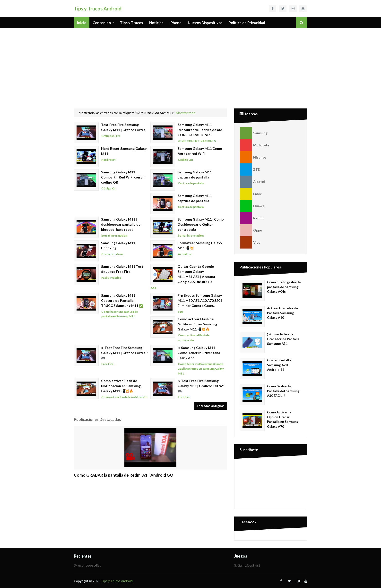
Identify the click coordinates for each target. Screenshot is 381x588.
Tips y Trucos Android (98, 9)
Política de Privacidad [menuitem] (247, 23)
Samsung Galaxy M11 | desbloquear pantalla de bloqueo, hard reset (121, 224)
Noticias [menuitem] (156, 23)
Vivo (250, 242)
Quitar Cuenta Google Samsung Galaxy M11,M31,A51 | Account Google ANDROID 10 (197, 274)
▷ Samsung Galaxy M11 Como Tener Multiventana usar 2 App (199, 353)
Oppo (251, 230)
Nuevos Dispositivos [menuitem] (205, 23)
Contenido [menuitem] (102, 23)
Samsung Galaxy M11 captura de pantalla (195, 175)
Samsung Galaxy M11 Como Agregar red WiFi (200, 151)
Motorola (254, 145)
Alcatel (252, 182)
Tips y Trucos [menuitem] (131, 23)
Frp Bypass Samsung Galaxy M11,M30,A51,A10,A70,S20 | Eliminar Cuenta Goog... (200, 300)
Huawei (253, 206)
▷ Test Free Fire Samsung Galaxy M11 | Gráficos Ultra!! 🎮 (124, 353)
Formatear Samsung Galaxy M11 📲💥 (200, 245)
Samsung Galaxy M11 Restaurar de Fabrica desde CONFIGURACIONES (200, 130)
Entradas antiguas (211, 406)
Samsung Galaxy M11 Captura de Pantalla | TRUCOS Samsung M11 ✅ (122, 300)
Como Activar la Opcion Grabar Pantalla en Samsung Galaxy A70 (283, 419)
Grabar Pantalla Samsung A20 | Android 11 (279, 365)
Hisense (253, 157)
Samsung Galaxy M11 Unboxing (118, 245)
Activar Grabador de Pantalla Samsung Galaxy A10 (283, 313)
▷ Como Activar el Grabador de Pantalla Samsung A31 (283, 339)
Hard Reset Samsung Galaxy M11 (124, 151)
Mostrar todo (186, 113)
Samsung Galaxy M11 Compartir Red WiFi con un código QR (123, 177)
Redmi (252, 218)
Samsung (254, 133)
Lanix (251, 194)
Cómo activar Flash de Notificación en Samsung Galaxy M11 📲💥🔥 (197, 324)
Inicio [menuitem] (82, 23)
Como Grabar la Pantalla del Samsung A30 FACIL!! (283, 391)
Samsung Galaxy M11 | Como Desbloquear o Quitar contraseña (201, 224)
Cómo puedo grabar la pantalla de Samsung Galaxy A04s (284, 287)
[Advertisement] (190, 65)
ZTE (250, 169)
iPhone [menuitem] (176, 23)
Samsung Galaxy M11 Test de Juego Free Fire (122, 269)
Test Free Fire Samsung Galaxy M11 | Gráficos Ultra (123, 127)
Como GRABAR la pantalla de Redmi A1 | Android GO (124, 475)
